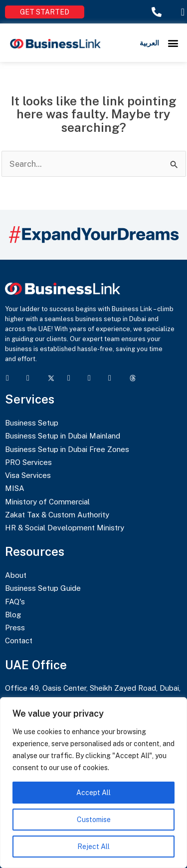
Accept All (93, 793)
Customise (94, 820)
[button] (173, 43)
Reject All (93, 847)
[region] (93, 783)
